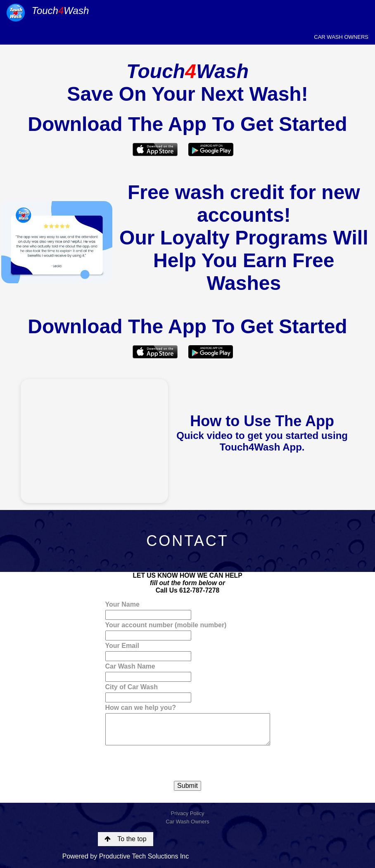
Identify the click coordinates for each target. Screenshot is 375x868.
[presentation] (168, 763)
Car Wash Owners (187, 822)
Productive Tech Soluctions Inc (144, 856)
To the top (125, 839)
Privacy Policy (188, 813)
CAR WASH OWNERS (341, 37)
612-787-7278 (199, 590)
